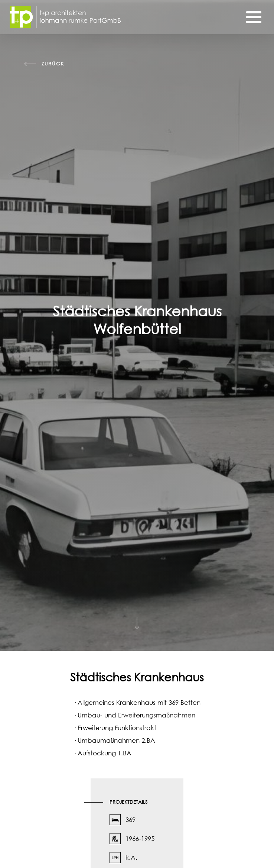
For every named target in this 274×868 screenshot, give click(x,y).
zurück (53, 64)
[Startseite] (65, 17)
